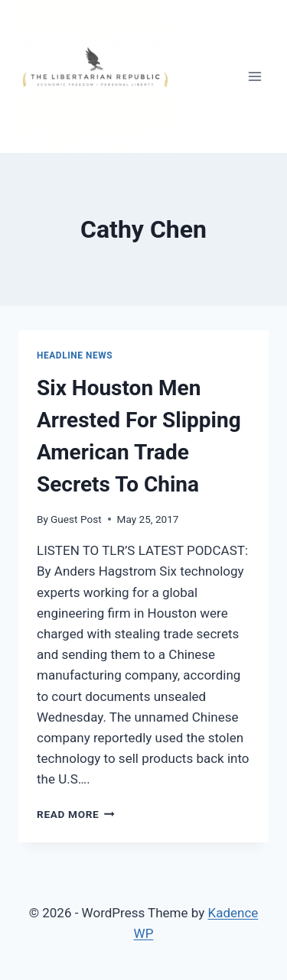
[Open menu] (254, 76)
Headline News (75, 355)
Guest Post (76, 519)
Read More (76, 814)
